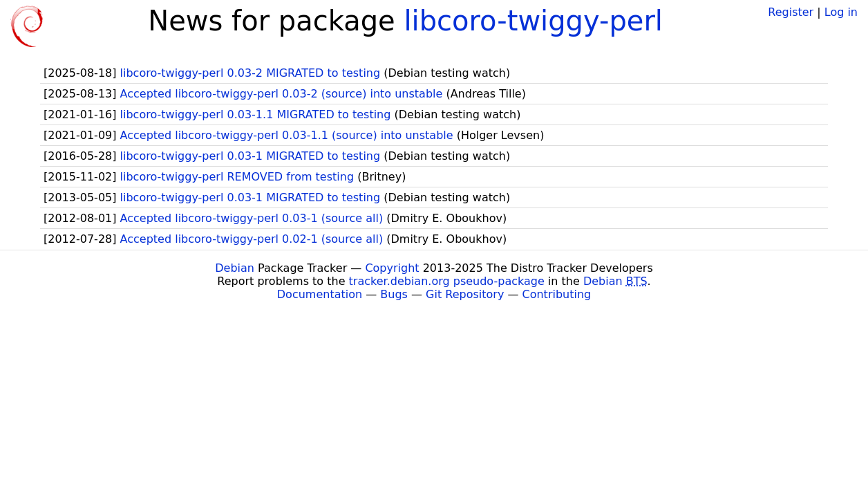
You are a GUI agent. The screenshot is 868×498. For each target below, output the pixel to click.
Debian (235, 268)
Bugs (394, 294)
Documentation (320, 294)
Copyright (392, 268)
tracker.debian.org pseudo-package (447, 281)
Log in (841, 12)
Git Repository (465, 294)
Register (791, 12)
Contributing (557, 294)
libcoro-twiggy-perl (533, 21)
